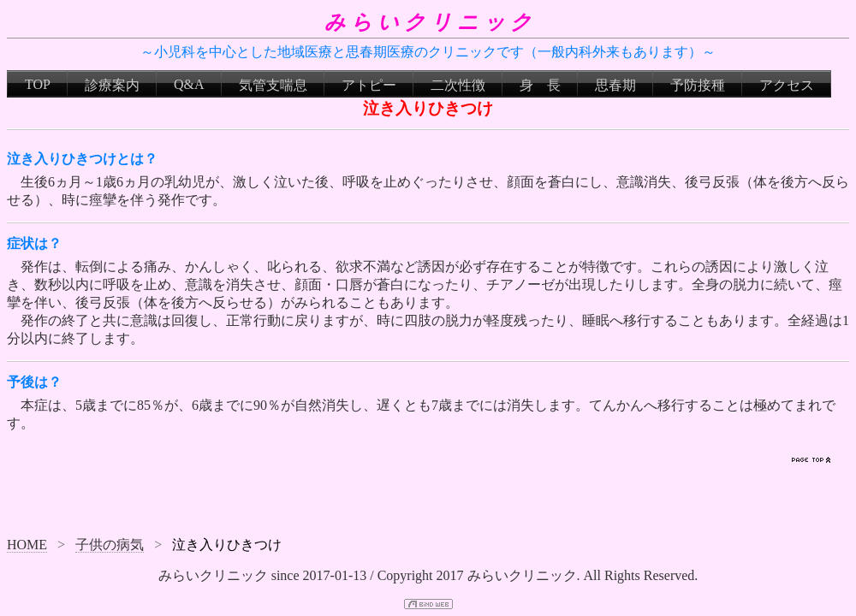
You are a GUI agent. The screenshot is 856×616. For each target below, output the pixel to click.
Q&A (189, 84)
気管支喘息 (273, 85)
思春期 (615, 85)
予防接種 (698, 85)
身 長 (540, 85)
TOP (38, 84)
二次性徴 (458, 85)
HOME (27, 545)
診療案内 (112, 85)
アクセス (787, 85)
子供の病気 (110, 545)
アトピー (369, 85)
